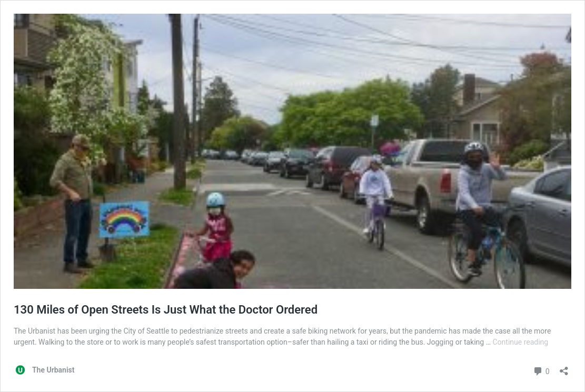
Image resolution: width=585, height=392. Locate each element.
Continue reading (521, 342)
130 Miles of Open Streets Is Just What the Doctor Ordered (166, 310)
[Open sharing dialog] (564, 368)
